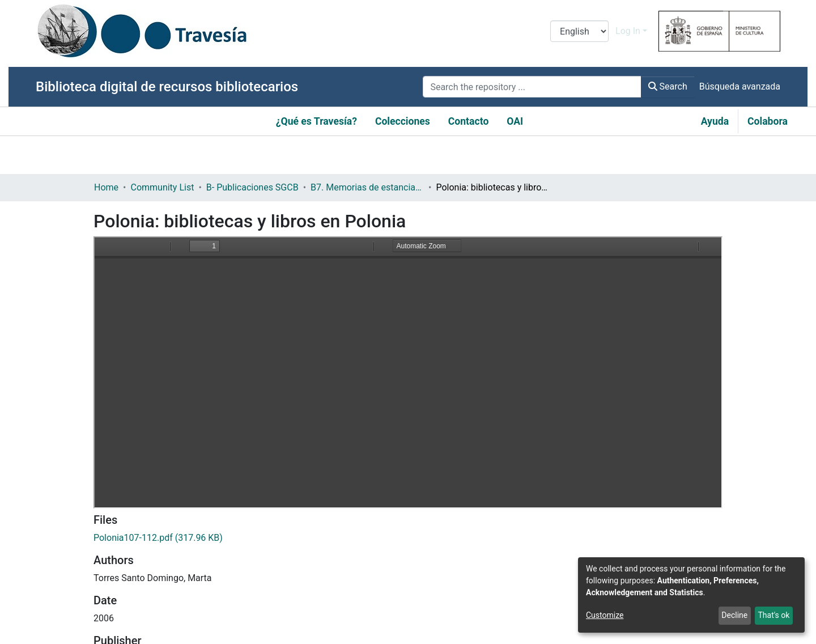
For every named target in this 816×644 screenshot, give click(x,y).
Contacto (469, 121)
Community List (162, 187)
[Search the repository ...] (532, 87)
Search (668, 86)
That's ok (773, 615)
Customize (605, 615)
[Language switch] (579, 31)
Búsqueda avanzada (740, 86)
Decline (734, 615)
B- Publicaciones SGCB (252, 187)
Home (106, 187)
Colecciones (403, 121)
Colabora (768, 121)
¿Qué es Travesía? (316, 121)
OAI (515, 121)
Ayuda (715, 121)
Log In (628, 31)
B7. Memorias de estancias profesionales (367, 187)
